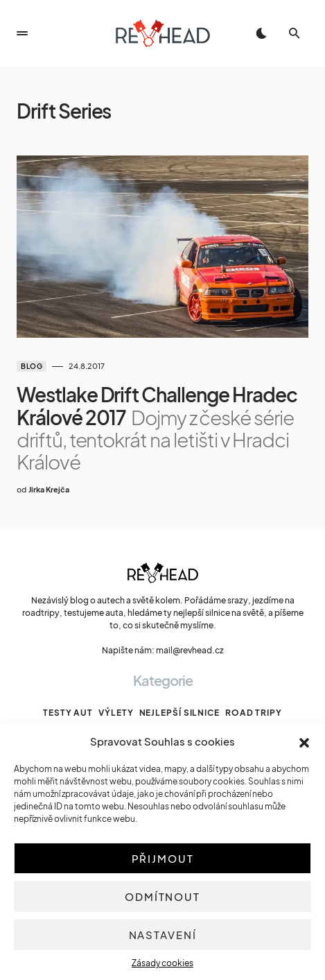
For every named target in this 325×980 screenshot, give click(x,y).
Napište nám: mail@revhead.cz (163, 650)
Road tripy (254, 713)
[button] (304, 741)
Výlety (116, 713)
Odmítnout (162, 896)
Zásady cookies (162, 963)
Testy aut (68, 713)
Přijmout (163, 858)
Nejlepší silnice (179, 713)
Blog (32, 366)
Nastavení (163, 935)
